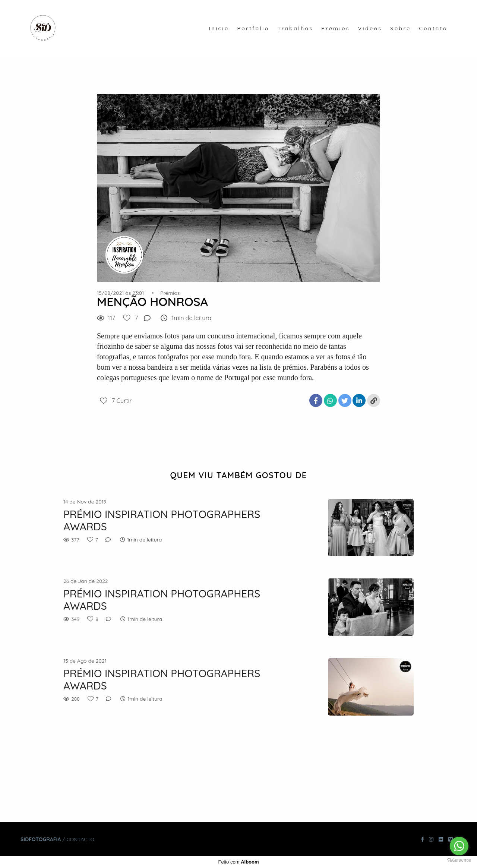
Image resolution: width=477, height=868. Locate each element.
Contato (433, 28)
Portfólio (253, 28)
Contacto (80, 839)
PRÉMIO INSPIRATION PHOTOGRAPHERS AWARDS (162, 520)
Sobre (400, 28)
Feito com (238, 862)
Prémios (336, 28)
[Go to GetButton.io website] (459, 860)
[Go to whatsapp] (459, 846)
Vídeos (370, 28)
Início (219, 28)
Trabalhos (295, 28)
